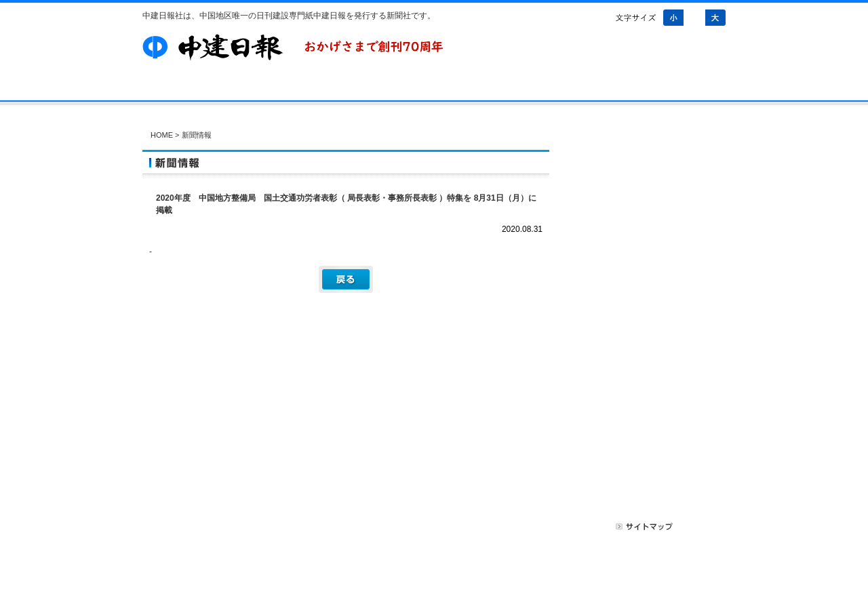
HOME (162, 135)
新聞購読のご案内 (651, 403)
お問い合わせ (489, 88)
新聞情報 (651, 185)
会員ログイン (651, 332)
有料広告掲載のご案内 (651, 439)
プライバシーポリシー (562, 526)
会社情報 (651, 207)
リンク (699, 526)
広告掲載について (472, 526)
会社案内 (245, 88)
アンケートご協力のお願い (651, 296)
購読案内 (314, 88)
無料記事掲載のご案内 (651, 475)
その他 (651, 228)
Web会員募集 (651, 367)
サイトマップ (645, 526)
